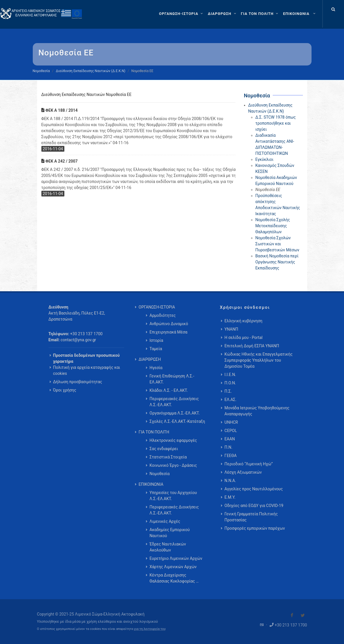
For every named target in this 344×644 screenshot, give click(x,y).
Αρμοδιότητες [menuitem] (163, 315)
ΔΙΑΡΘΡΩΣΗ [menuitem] (150, 359)
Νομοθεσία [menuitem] (159, 474)
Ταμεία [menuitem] (156, 349)
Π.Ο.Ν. (230, 383)
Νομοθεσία (41, 71)
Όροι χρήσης (65, 390)
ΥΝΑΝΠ (231, 329)
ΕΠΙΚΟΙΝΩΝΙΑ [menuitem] (151, 484)
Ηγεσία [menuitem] (156, 368)
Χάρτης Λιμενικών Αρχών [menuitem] (173, 567)
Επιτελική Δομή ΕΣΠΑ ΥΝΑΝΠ (252, 346)
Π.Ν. (228, 447)
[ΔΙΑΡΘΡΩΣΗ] (223, 14)
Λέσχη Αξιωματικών (243, 472)
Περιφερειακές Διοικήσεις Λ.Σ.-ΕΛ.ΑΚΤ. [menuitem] (174, 402)
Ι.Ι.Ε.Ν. (230, 375)
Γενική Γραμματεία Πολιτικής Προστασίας (251, 517)
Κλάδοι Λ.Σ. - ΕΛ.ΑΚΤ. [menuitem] (169, 390)
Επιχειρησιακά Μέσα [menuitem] (168, 332)
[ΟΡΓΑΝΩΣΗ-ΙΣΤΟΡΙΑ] (182, 14)
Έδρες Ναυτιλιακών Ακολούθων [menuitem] (168, 547)
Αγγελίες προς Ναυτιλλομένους (254, 489)
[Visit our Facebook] (292, 615)
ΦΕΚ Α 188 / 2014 (59, 110)
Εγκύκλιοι (265, 159)
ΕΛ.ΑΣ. (230, 400)
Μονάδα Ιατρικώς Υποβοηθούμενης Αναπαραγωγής (257, 411)
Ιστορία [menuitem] (156, 340)
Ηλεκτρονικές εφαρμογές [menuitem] (173, 440)
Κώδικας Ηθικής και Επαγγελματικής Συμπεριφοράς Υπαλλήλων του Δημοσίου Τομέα (259, 360)
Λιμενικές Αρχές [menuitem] (165, 521)
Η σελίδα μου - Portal (243, 338)
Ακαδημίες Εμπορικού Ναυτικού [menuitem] (170, 533)
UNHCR (231, 422)
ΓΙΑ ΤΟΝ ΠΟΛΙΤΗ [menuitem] (154, 432)
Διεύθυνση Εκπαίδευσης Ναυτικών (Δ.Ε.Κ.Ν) (91, 71)
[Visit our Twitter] (303, 615)
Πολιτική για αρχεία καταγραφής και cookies (87, 370)
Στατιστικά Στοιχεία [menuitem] (168, 457)
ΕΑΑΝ (230, 439)
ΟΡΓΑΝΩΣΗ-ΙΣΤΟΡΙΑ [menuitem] (157, 307)
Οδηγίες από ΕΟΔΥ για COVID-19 (254, 506)
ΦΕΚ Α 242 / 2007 (59, 161)
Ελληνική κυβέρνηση (243, 321)
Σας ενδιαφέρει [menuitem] (164, 449)
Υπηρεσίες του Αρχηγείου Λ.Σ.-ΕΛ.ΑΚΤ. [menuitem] (173, 496)
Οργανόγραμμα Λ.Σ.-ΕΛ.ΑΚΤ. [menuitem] (175, 413)
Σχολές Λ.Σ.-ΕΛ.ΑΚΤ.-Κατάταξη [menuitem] (177, 421)
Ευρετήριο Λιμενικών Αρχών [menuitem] (176, 558)
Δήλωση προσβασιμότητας (78, 382)
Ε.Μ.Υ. (230, 497)
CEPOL (231, 431)
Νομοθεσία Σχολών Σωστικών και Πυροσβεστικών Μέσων (277, 244)
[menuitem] (300, 14)
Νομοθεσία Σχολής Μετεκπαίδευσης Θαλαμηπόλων (273, 226)
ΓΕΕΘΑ (230, 456)
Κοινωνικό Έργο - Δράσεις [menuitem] (173, 465)
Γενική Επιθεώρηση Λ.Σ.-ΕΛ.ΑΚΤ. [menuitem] (172, 379)
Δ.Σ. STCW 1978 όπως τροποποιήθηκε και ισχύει (276, 123)
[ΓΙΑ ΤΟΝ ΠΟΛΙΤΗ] (260, 14)
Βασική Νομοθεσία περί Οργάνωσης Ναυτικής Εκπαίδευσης (277, 262)
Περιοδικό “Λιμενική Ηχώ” (249, 464)
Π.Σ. (228, 391)
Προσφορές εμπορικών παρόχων (255, 528)
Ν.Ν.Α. (230, 481)
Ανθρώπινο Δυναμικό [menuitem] (169, 324)
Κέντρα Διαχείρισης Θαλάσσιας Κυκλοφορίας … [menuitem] (174, 578)
